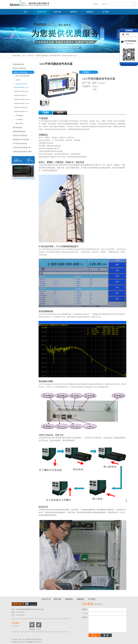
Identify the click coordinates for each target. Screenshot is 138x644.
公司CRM (104, 4)
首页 (25, 12)
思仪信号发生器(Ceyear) (70, 56)
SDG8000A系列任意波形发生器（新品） (24, 178)
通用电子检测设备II (42, 56)
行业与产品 (31, 56)
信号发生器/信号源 (55, 56)
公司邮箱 (95, 4)
